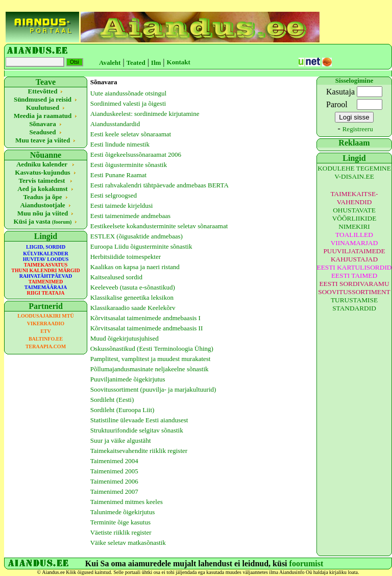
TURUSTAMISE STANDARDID (354, 304)
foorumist (307, 563)
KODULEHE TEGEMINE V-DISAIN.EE (354, 172)
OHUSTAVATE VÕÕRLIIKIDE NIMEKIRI (354, 218)
